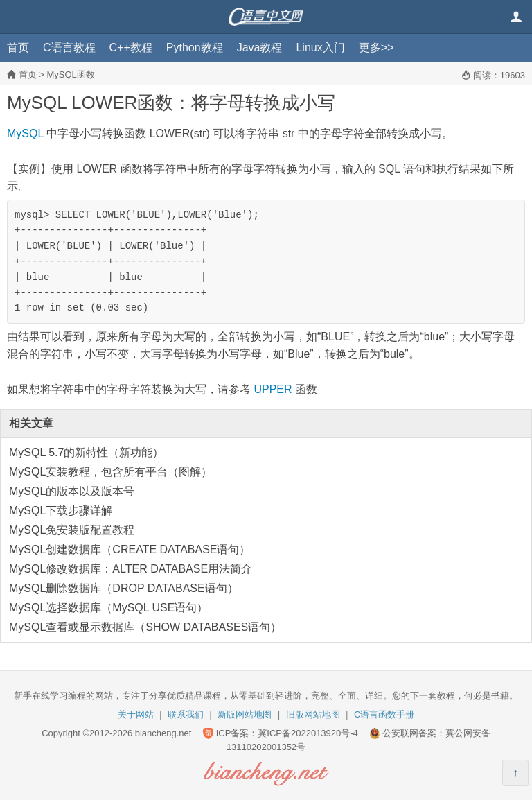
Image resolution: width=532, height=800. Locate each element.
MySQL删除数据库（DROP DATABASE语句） (124, 588)
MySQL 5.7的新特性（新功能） (86, 452)
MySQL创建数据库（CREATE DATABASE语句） (130, 549)
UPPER (273, 389)
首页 (18, 47)
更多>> (376, 47)
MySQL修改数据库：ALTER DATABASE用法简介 (131, 569)
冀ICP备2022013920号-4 (308, 733)
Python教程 (195, 47)
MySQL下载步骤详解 (61, 511)
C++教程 (131, 47)
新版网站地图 (245, 714)
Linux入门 (320, 47)
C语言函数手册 (384, 714)
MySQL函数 (70, 75)
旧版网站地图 (313, 714)
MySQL (25, 133)
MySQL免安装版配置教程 (72, 530)
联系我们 (186, 714)
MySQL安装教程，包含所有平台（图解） (110, 472)
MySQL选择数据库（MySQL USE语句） (108, 608)
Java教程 (260, 47)
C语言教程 (69, 47)
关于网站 (136, 714)
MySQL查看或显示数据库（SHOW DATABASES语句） (145, 627)
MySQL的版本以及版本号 (72, 491)
